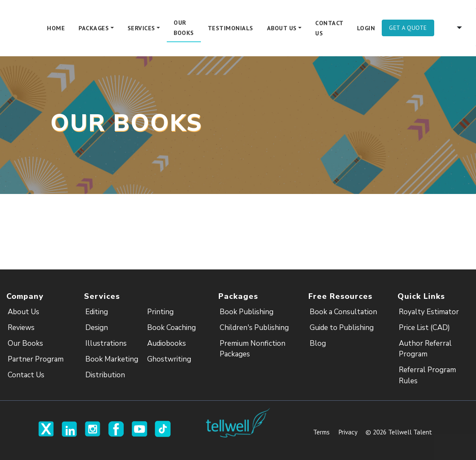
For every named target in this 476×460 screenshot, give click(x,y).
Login (366, 28)
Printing (160, 312)
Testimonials (231, 28)
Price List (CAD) (424, 328)
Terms (321, 432)
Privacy (348, 432)
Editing (97, 312)
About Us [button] (282, 28)
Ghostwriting (169, 359)
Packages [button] (94, 28)
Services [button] (141, 28)
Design (97, 328)
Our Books (184, 28)
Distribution (105, 375)
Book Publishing (247, 312)
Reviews (21, 328)
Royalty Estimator (429, 312)
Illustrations (106, 343)
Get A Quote (408, 28)
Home (56, 28)
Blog (318, 343)
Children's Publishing (254, 328)
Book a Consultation (343, 312)
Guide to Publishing (342, 328)
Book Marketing (112, 359)
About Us (23, 312)
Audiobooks (167, 343)
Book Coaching (171, 328)
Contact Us (329, 28)
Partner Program (36, 359)
